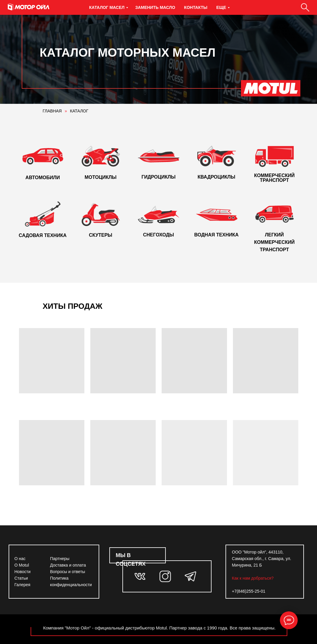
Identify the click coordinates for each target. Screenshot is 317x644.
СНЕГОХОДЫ (158, 235)
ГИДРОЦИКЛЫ (158, 177)
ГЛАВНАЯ (52, 111)
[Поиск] (305, 7)
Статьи (21, 578)
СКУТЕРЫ (100, 235)
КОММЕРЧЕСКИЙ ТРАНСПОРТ (274, 178)
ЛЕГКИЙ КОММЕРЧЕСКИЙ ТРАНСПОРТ (274, 242)
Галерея (23, 585)
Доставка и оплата (68, 565)
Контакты (196, 7)
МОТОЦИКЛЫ (101, 177)
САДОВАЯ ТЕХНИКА (43, 235)
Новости (23, 572)
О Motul (22, 565)
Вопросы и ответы (68, 572)
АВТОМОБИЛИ (43, 178)
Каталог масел (107, 7)
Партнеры (60, 559)
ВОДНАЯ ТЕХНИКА (216, 235)
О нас (20, 559)
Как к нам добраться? (253, 578)
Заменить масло (155, 7)
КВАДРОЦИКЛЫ (216, 177)
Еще (221, 7)
